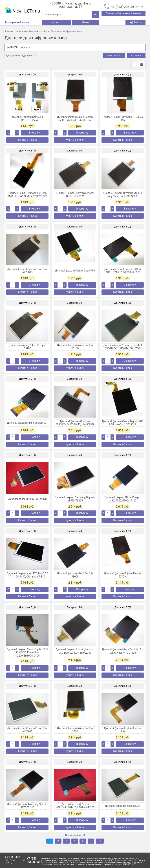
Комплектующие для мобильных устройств (27, 31)
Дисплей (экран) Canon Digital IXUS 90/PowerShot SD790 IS (123, 423)
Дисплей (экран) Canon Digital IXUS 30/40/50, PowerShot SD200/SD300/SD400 (27, 652)
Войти (135, 23)
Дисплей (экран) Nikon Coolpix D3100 (75, 347)
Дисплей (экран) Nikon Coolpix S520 (75, 730)
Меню (85, 22)
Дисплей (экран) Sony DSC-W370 (27, 499)
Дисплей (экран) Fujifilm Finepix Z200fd (123, 575)
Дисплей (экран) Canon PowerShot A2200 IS (27, 271)
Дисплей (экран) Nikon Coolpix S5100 (27, 347)
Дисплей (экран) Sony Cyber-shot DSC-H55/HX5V (75, 195)
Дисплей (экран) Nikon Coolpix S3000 (75, 575)
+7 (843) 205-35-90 (33, 860)
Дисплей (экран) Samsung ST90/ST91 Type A (27, 119)
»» (100, 841)
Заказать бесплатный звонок (123, 13)
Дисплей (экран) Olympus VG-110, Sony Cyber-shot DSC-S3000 (123, 195)
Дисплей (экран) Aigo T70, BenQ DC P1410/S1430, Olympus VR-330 (27, 575)
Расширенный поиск (17, 22)
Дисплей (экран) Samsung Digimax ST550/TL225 (75, 499)
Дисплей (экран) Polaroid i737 (123, 806)
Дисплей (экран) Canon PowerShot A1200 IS (27, 730)
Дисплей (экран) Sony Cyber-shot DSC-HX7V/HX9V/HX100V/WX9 (123, 347)
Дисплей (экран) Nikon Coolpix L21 (27, 423)
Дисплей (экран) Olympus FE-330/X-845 (123, 119)
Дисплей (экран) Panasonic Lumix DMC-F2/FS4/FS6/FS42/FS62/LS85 (27, 195)
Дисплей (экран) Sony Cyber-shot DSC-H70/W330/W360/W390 (75, 651)
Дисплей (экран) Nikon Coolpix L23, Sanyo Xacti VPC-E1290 (123, 651)
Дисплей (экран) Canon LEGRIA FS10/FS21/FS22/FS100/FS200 (123, 271)
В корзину (35, 133)
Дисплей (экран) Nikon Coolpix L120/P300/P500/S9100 (123, 499)
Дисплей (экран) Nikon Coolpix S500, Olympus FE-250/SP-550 (75, 119)
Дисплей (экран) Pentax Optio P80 (75, 271)
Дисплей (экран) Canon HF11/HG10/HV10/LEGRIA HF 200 (75, 806)
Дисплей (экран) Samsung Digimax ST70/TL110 (27, 806)
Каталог (56, 22)
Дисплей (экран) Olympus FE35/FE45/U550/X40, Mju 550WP (75, 423)
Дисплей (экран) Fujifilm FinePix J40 (123, 730)
